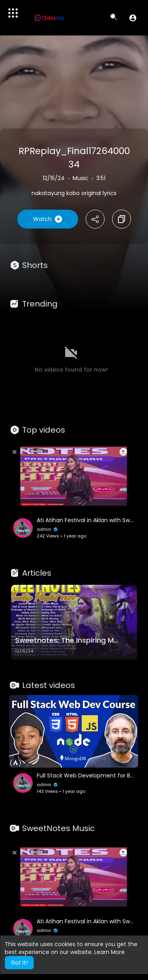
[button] (133, 18)
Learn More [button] (110, 952)
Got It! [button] (19, 963)
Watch (48, 219)
